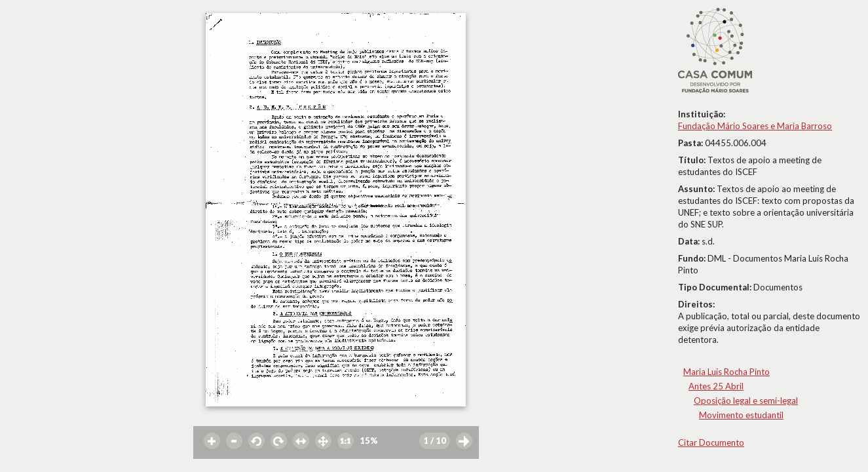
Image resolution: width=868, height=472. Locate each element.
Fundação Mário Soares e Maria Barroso (755, 126)
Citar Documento (711, 442)
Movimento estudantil (741, 415)
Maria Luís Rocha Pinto (726, 372)
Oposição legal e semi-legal (746, 401)
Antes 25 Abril (716, 386)
